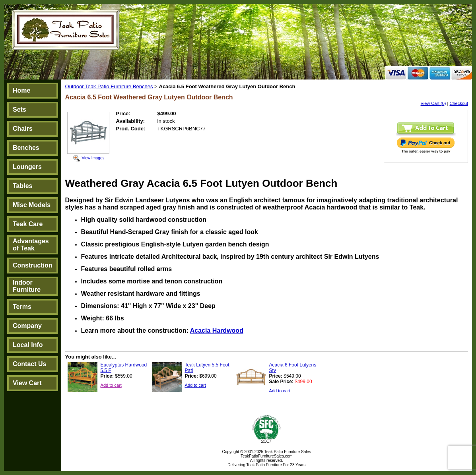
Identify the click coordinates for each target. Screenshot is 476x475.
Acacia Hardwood (217, 331)
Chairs (23, 129)
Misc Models (32, 205)
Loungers (27, 167)
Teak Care (28, 224)
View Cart (27, 383)
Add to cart (111, 385)
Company (27, 326)
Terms (22, 307)
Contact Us (29, 364)
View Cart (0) (433, 103)
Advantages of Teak (31, 245)
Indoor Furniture (27, 286)
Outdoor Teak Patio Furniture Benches (109, 86)
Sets (19, 110)
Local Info (28, 345)
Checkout (459, 103)
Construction (33, 265)
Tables (23, 186)
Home (21, 90)
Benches (26, 148)
